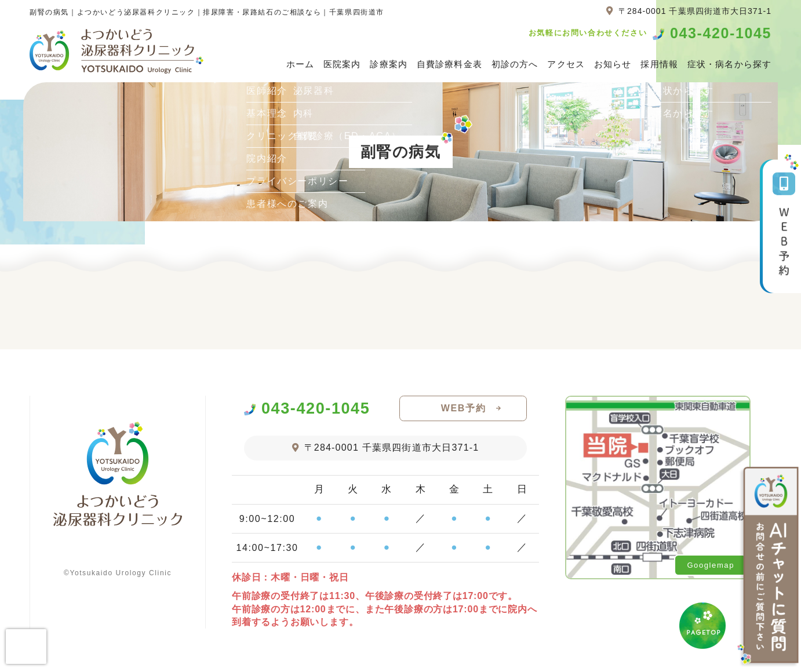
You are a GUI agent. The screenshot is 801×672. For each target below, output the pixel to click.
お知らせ (613, 64)
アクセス (566, 64)
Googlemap (711, 565)
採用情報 (659, 64)
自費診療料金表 (449, 64)
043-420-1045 (721, 33)
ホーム (300, 64)
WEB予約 (463, 408)
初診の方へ (515, 64)
